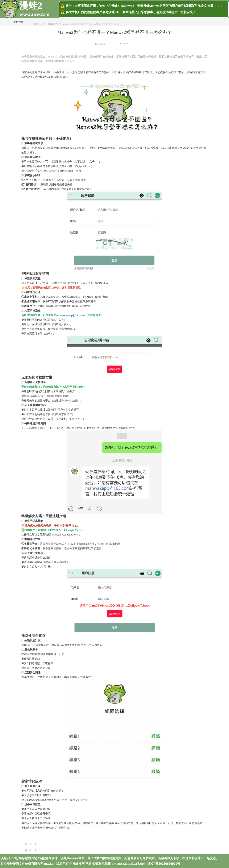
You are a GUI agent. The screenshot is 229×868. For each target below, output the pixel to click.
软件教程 (52, 28)
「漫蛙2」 (37, 28)
